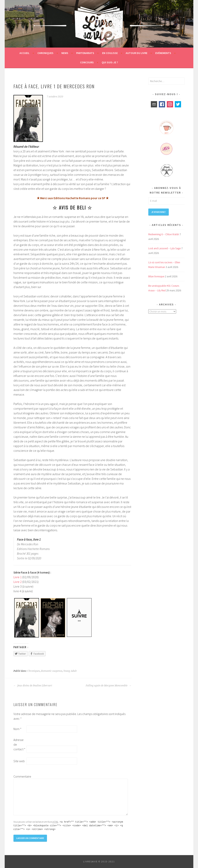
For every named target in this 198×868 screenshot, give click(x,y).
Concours (87, 62)
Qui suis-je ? (110, 62)
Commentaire (20, 776)
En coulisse (110, 53)
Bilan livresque (156, 276)
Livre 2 (18, 582)
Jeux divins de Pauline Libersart (33, 686)
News (65, 53)
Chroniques (45, 53)
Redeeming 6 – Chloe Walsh (164, 234)
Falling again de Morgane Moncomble (109, 686)
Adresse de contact (19, 744)
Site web (19, 761)
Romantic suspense (52, 671)
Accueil (24, 53)
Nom (17, 729)
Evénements (163, 53)
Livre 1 (18, 577)
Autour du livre (137, 53)
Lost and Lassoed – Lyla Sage (164, 248)
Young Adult (70, 671)
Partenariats (85, 53)
